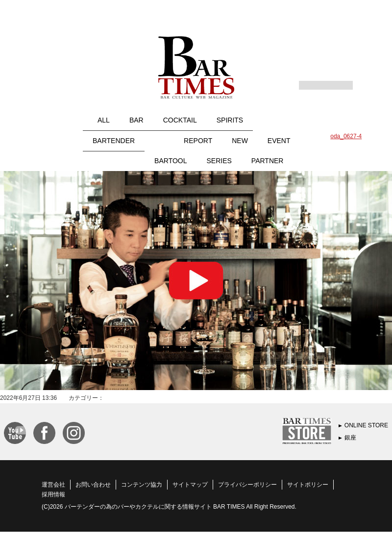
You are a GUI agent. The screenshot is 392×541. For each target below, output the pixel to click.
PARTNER (268, 161)
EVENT (279, 141)
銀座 (350, 438)
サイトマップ (190, 485)
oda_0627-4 (346, 136)
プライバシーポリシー (247, 485)
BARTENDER (114, 141)
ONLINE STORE (366, 425)
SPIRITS (230, 120)
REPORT (198, 141)
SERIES (219, 161)
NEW (240, 141)
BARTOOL (171, 161)
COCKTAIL (180, 120)
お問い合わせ (93, 485)
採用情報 (53, 494)
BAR (136, 120)
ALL (104, 120)
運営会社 (53, 485)
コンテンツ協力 (142, 485)
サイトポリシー (308, 485)
